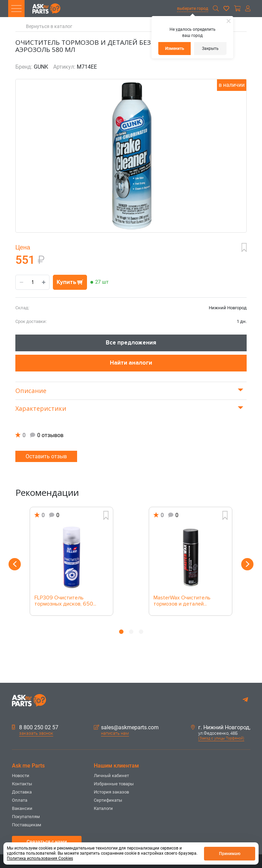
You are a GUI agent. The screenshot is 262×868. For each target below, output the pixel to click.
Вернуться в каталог (49, 26)
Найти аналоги (131, 363)
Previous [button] (15, 564)
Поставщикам (27, 825)
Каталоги (103, 808)
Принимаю (230, 854)
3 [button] (141, 632)
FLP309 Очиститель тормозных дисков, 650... (65, 601)
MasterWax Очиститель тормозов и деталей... (182, 601)
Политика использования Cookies (40, 858)
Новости (21, 776)
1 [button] (121, 632)
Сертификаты (108, 800)
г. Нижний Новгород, (221, 728)
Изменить (175, 49)
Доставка (22, 792)
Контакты (22, 784)
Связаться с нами (47, 842)
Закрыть (210, 49)
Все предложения (131, 343)
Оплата (20, 800)
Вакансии (22, 808)
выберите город (193, 9)
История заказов (111, 792)
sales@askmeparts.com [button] (126, 728)
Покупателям (26, 817)
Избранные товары (114, 784)
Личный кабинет (111, 776)
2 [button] (131, 632)
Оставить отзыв (46, 456)
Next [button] (247, 564)
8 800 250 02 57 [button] (35, 728)
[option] (71, 561)
